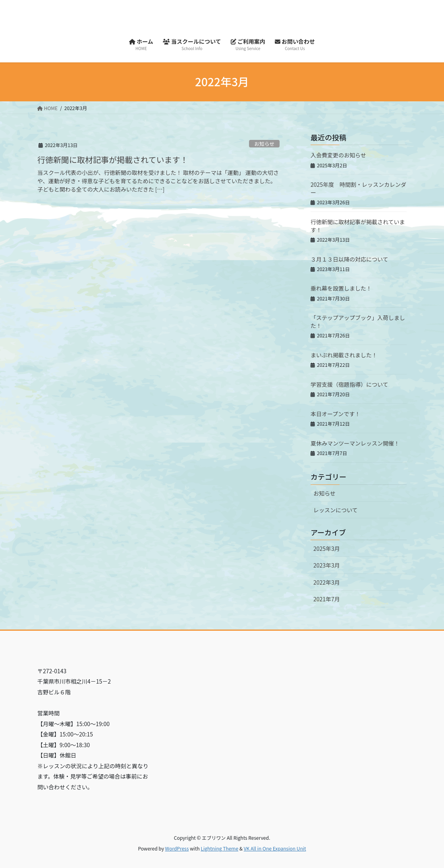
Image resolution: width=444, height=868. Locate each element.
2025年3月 (327, 548)
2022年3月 (327, 582)
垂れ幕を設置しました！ (341, 288)
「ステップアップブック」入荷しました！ (358, 322)
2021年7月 (327, 599)
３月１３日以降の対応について (349, 259)
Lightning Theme (219, 848)
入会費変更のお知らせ (338, 155)
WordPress (177, 848)
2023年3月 (327, 565)
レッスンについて (336, 510)
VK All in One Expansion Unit (275, 848)
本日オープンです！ (335, 414)
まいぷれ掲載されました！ (344, 355)
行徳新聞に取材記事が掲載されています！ (113, 160)
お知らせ (264, 144)
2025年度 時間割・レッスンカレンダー (358, 188)
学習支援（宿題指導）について (349, 384)
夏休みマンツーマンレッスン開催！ (355, 443)
